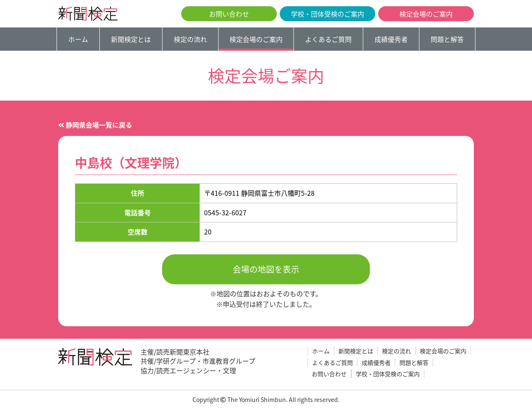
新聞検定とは (131, 39)
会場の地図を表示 (266, 269)
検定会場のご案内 (426, 14)
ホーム (78, 39)
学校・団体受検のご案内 (328, 14)
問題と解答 (447, 39)
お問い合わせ (229, 14)
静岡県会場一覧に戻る (95, 125)
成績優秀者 (391, 39)
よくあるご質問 (328, 39)
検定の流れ (190, 39)
